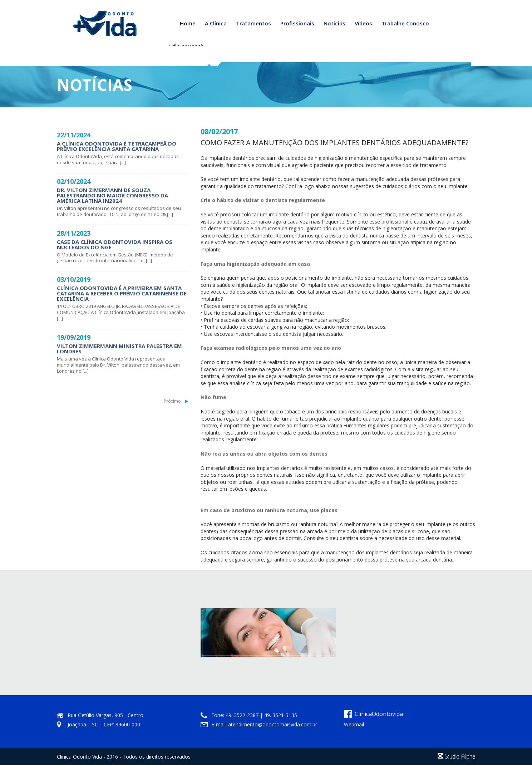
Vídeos (363, 23)
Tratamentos (253, 23)
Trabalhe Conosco (405, 23)
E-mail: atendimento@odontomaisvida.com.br (264, 724)
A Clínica (216, 23)
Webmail (354, 724)
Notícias (334, 23)
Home (188, 23)
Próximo (172, 401)
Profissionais (297, 23)
